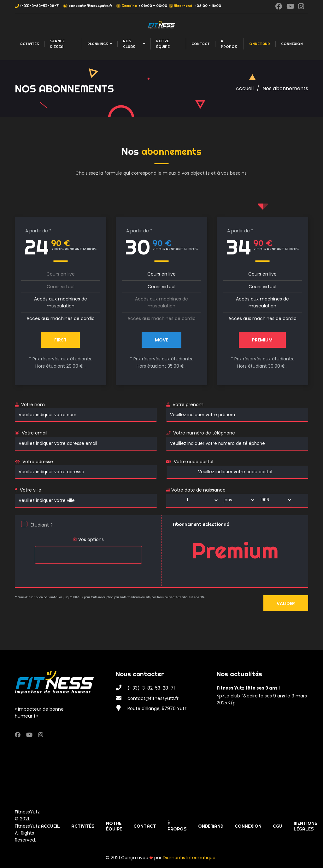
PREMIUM (262, 340)
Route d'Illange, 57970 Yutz (157, 708)
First (60, 340)
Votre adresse (38, 462)
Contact (201, 44)
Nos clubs (134, 44)
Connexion (292, 44)
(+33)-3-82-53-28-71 (40, 6)
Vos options (88, 539)
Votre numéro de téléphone (204, 433)
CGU (278, 826)
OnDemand (260, 44)
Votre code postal (194, 462)
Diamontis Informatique (190, 858)
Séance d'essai (57, 44)
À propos (229, 44)
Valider (286, 603)
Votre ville (31, 490)
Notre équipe (163, 44)
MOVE (161, 340)
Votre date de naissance (196, 490)
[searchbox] (38, 551)
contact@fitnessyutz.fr (90, 6)
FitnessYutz (27, 812)
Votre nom (33, 405)
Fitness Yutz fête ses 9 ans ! (248, 688)
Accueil (245, 88)
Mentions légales (306, 826)
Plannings (100, 44)
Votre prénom (188, 405)
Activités (30, 44)
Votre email (35, 433)
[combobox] (88, 555)
